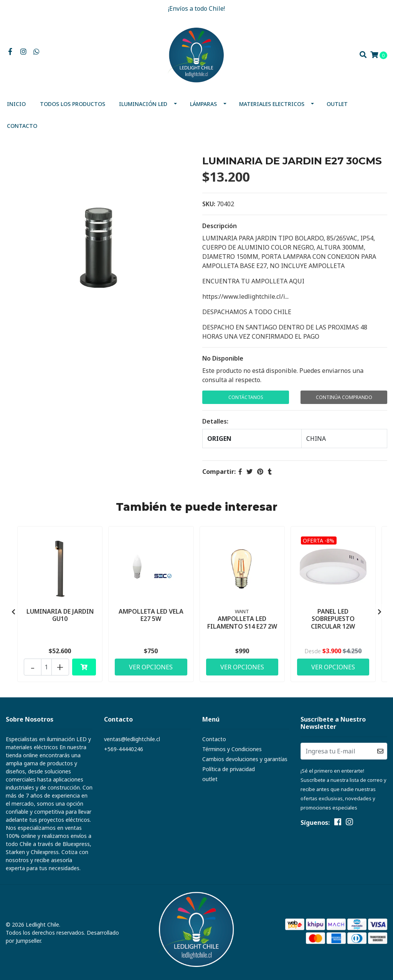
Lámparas (203, 104)
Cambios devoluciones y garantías (245, 759)
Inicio (16, 104)
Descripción (220, 226)
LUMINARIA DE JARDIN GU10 (60, 615)
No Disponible (223, 358)
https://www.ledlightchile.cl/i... (245, 296)
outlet (337, 104)
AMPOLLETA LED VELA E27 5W (151, 615)
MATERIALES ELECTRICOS (272, 104)
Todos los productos (73, 104)
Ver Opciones (151, 667)
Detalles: (215, 421)
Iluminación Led (143, 104)
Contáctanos (246, 397)
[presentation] (13, 612)
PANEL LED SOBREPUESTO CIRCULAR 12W (333, 619)
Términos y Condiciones (232, 749)
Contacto (22, 126)
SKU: (209, 204)
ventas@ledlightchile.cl (132, 739)
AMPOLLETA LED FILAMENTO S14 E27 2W (242, 622)
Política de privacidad (229, 769)
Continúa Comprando (344, 397)
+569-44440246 (124, 749)
